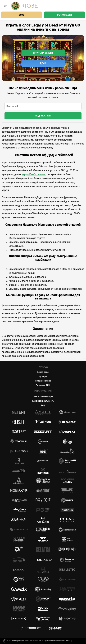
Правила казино (43, 381)
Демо (43, 63)
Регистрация (65, 15)
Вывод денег (43, 372)
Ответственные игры (43, 396)
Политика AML (43, 385)
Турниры (43, 377)
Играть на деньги (43, 53)
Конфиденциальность (43, 401)
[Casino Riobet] (26, 6)
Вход (21, 15)
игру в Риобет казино (34, 174)
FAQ (43, 405)
